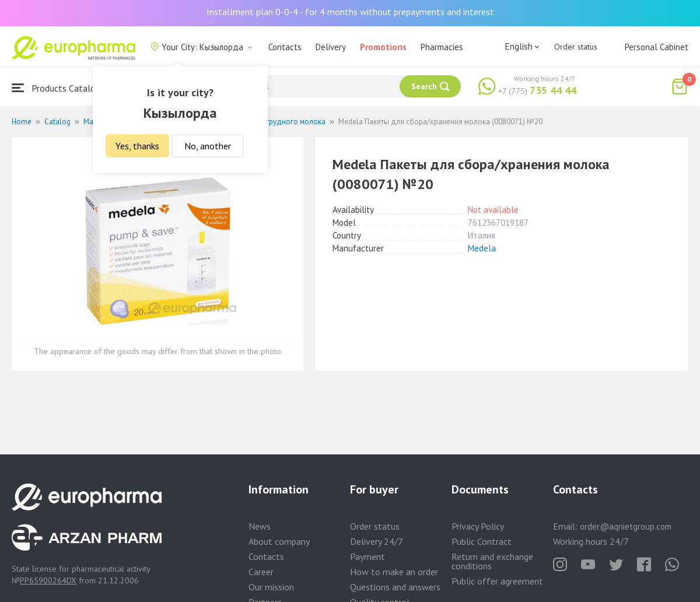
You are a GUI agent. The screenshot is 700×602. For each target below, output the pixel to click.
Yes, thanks (137, 146)
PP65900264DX (48, 580)
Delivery (331, 47)
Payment (367, 556)
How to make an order (394, 572)
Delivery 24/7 (377, 541)
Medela (482, 248)
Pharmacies (442, 47)
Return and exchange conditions (492, 561)
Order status (576, 47)
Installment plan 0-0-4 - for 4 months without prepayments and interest (350, 12)
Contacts (285, 47)
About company (279, 541)
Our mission (271, 587)
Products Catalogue (61, 88)
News (260, 526)
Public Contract (482, 541)
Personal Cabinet (657, 47)
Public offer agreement (497, 581)
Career (261, 572)
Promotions (383, 47)
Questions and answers (395, 587)
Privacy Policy (478, 526)
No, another (208, 146)
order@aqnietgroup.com (626, 526)
